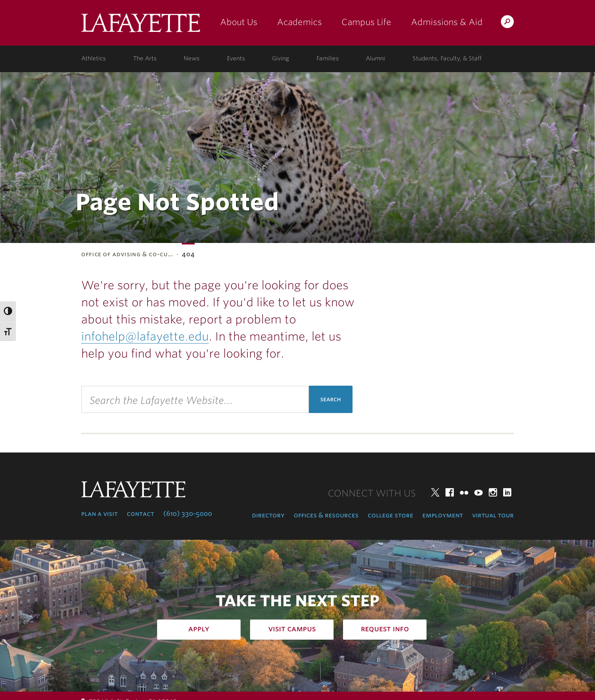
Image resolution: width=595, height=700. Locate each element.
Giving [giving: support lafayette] (281, 58)
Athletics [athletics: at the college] (94, 58)
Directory (268, 515)
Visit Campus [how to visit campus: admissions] (292, 629)
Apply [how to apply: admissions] (199, 629)
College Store (390, 515)
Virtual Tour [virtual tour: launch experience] (493, 515)
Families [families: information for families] (328, 58)
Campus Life (366, 22)
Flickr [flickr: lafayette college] (464, 492)
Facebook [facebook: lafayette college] (450, 492)
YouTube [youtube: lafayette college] (479, 492)
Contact (140, 514)
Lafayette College (141, 26)
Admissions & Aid (447, 22)
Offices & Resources (326, 515)
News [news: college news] (192, 58)
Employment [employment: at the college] (443, 515)
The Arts (145, 58)
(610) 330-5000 (188, 514)
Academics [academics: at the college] (299, 22)
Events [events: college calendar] (236, 58)
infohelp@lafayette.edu (145, 336)
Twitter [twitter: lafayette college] (435, 492)
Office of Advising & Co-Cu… (127, 254)
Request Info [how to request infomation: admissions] (385, 629)
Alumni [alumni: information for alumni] (375, 58)
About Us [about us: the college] (239, 22)
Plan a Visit (99, 514)
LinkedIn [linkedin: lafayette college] (507, 492)
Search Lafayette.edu (507, 23)
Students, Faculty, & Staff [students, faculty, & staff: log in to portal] (447, 58)
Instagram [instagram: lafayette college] (493, 492)
